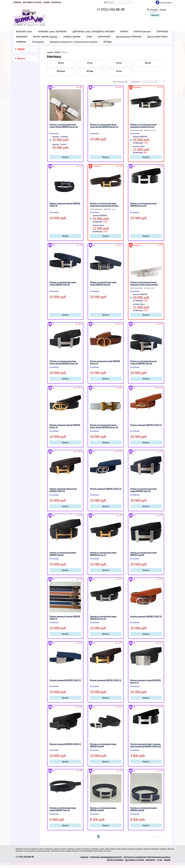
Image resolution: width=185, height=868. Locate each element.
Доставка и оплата (32, 2)
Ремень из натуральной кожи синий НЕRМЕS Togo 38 (63, 283)
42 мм (119, 71)
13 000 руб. (97, 232)
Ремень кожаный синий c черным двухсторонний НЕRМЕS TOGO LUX (146, 745)
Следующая (157, 837)
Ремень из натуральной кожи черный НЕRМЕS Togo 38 (143, 362)
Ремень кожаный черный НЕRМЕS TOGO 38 (65, 205)
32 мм (119, 63)
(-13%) (145, 301)
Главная (17, 2)
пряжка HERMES (140, 137)
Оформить (155, 15)
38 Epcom (61, 71)
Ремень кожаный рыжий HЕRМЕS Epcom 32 (105, 362)
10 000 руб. (61, 140)
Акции (47, 2)
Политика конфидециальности (106, 857)
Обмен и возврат (115, 860)
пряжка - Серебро (60, 137)
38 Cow (148, 63)
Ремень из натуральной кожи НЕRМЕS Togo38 (63, 554)
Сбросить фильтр (25, 197)
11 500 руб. (138, 301)
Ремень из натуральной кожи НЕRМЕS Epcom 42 (103, 554)
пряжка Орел (139, 146)
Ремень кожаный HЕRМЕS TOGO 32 (146, 425)
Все (112, 836)
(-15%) (105, 232)
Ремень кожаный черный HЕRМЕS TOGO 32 (65, 618)
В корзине (158, 10)
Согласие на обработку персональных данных (147, 857)
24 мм (90, 63)
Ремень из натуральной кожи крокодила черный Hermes (143, 126)
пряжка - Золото (59, 144)
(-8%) (145, 153)
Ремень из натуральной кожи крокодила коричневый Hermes (104, 205)
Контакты (56, 2)
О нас (160, 860)
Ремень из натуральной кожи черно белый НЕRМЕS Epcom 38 (64, 126)
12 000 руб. (138, 143)
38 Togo (90, 71)
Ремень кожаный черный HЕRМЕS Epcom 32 (65, 426)
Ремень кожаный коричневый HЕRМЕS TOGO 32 (63, 490)
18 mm (61, 63)
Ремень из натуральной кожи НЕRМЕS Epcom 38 (143, 205)
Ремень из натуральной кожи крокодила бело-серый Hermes (144, 283)
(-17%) (145, 143)
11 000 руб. (141, 150)
